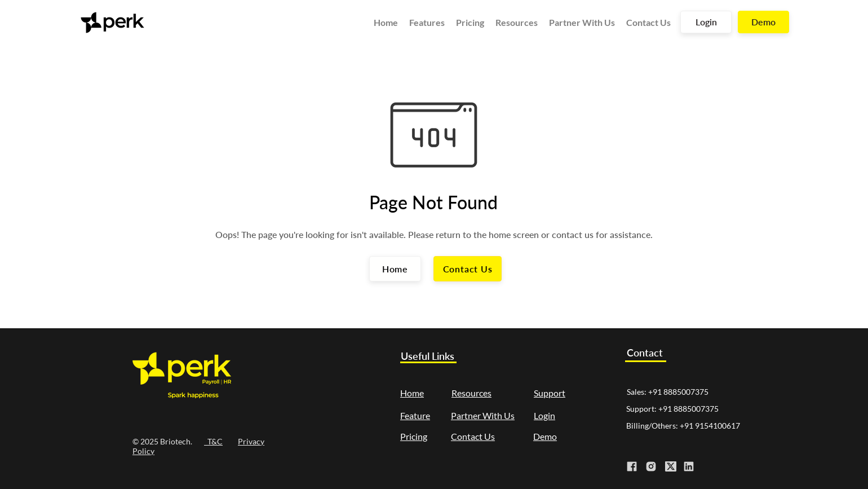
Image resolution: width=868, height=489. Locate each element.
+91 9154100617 (710, 426)
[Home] (395, 269)
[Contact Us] (468, 269)
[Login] (706, 22)
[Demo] (763, 22)
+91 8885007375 (678, 392)
